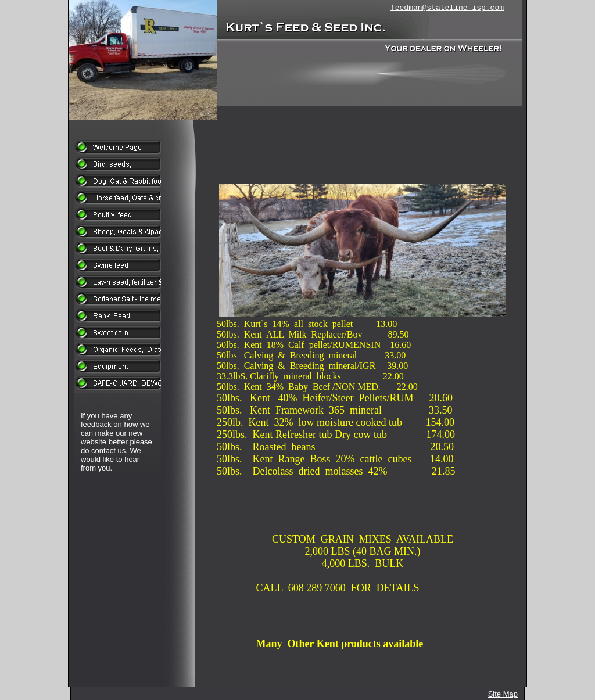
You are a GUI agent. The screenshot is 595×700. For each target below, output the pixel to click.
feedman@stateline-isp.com (447, 8)
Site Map (503, 694)
